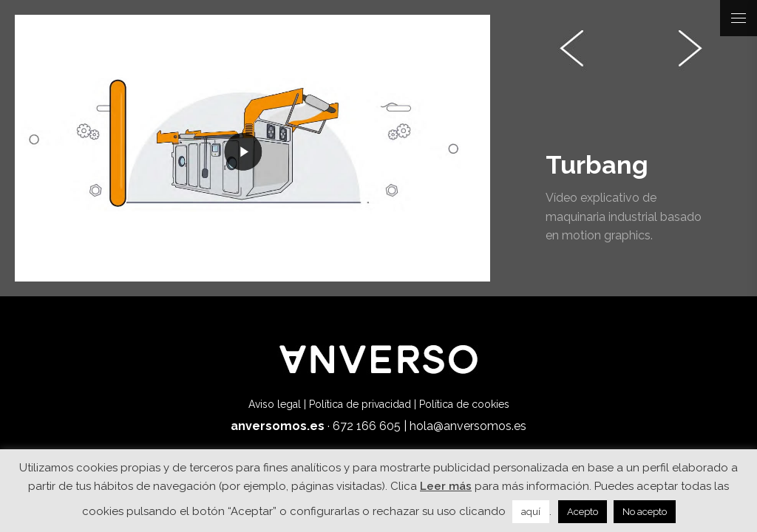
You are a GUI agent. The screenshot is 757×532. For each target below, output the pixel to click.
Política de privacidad (360, 404)
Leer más (446, 486)
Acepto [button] (583, 512)
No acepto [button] (645, 512)
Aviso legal (275, 404)
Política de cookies (464, 404)
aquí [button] (531, 512)
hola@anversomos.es (468, 426)
